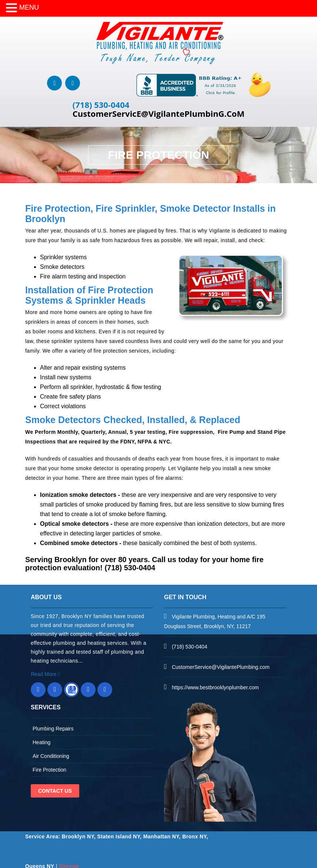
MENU (29, 7)
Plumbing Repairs (53, 729)
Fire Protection (49, 770)
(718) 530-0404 (101, 105)
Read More (45, 674)
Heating (41, 742)
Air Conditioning (51, 756)
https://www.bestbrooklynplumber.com (215, 687)
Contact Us (55, 791)
